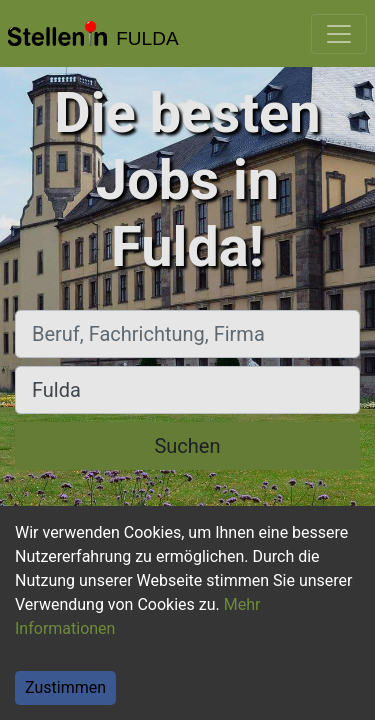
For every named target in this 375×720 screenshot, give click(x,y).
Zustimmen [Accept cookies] (65, 687)
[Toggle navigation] (339, 34)
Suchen (187, 446)
